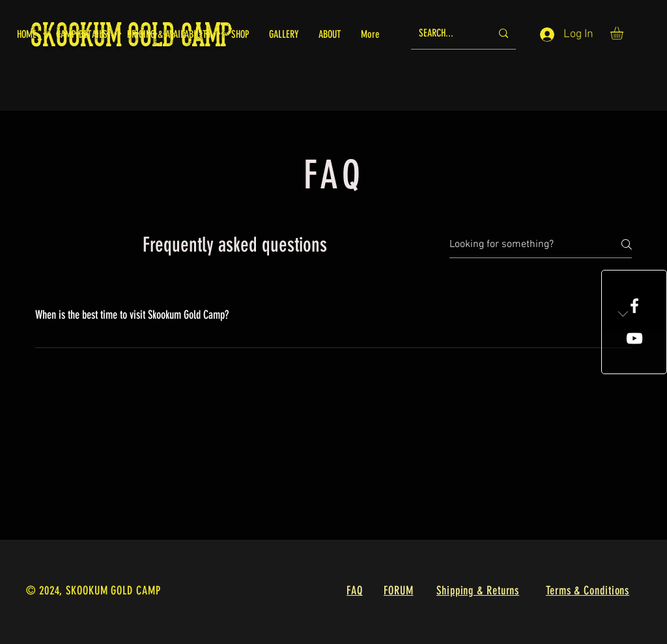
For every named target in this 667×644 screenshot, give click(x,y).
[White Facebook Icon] (634, 306)
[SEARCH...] (445, 34)
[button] (624, 33)
